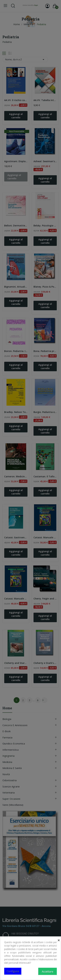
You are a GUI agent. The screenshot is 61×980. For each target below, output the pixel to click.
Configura (13, 971)
